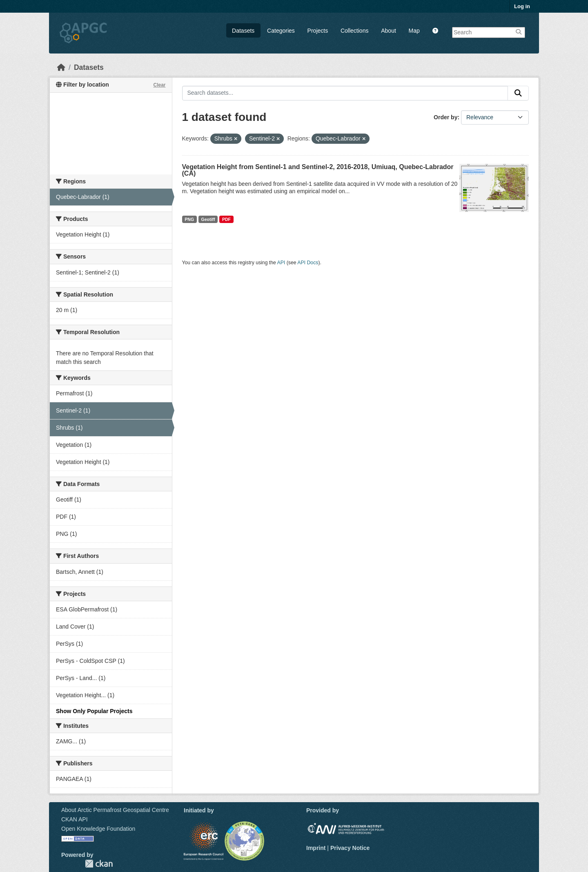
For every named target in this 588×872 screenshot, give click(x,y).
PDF (226, 219)
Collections (354, 31)
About (389, 31)
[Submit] (518, 93)
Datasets (243, 31)
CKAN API (75, 819)
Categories (281, 31)
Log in (522, 6)
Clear (159, 85)
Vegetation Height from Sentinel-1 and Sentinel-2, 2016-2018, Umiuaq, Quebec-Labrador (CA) (318, 170)
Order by (445, 117)
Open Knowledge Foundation (98, 829)
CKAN (99, 864)
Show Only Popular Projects (94, 711)
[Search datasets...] (345, 93)
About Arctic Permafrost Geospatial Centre (115, 810)
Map (414, 31)
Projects (318, 31)
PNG (189, 219)
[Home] (61, 67)
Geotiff (208, 219)
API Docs (308, 263)
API (281, 263)
